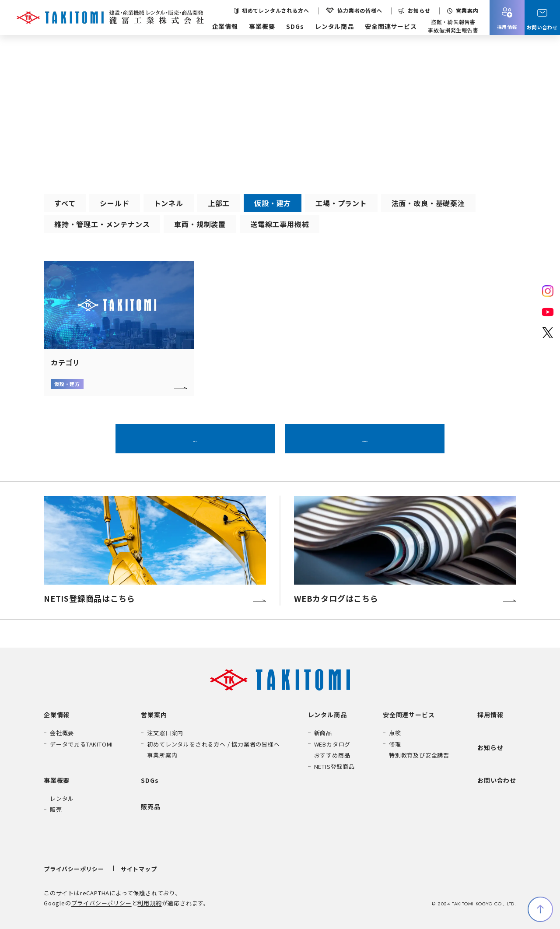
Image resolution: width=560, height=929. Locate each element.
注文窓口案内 (165, 733)
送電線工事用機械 (280, 224)
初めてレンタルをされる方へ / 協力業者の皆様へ (213, 744)
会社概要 (62, 733)
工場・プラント (341, 203)
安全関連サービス (391, 26)
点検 (395, 733)
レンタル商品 (334, 26)
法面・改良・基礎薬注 (428, 203)
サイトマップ (139, 869)
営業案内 (467, 10)
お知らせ (419, 10)
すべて (65, 203)
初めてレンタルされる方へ (276, 10)
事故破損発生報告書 (453, 30)
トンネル (169, 203)
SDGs (295, 26)
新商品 (323, 733)
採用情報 (490, 715)
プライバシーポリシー (74, 869)
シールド (114, 203)
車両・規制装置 (200, 224)
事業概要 (262, 26)
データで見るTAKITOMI (81, 744)
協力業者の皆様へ (360, 10)
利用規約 (149, 903)
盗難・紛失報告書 (453, 22)
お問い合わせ (497, 780)
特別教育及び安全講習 (419, 755)
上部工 (219, 203)
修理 (395, 744)
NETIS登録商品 (334, 766)
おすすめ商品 (332, 755)
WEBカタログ (332, 744)
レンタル (62, 798)
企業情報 (225, 26)
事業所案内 (162, 755)
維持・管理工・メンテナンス (102, 224)
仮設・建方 (273, 203)
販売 (56, 809)
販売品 (150, 806)
